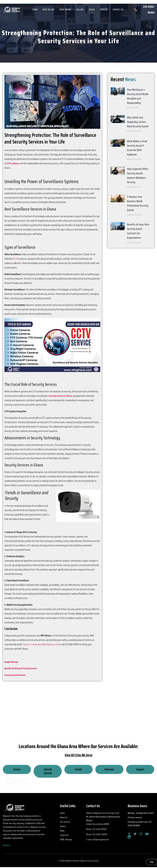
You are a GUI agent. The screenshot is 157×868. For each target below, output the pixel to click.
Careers (104, 10)
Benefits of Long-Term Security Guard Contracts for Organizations (138, 231)
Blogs (92, 10)
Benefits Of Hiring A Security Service (21, 668)
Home (35, 10)
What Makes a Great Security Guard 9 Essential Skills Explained (137, 148)
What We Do (65, 10)
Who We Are (49, 10)
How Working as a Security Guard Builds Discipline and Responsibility (138, 96)
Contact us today (30, 644)
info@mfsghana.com (49, 644)
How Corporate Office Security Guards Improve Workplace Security (138, 175)
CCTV (16, 259)
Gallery (80, 10)
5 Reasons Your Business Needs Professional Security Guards (138, 203)
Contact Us (118, 10)
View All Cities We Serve (78, 755)
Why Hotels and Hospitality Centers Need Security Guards (138, 122)
